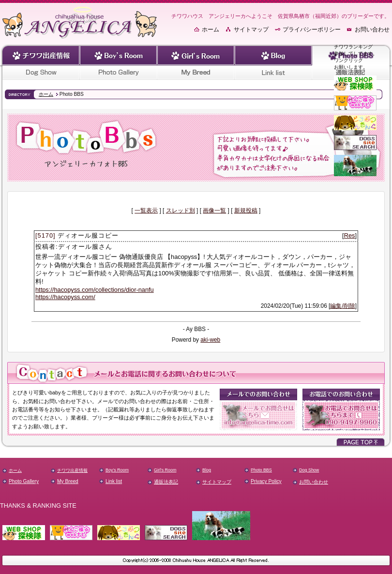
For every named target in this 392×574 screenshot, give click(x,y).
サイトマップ (251, 30)
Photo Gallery (24, 481)
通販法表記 (166, 482)
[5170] (45, 235)
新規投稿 (246, 211)
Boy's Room (117, 470)
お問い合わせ (372, 30)
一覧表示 (146, 211)
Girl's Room (165, 470)
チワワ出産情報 (72, 470)
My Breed (68, 481)
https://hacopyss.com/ (65, 297)
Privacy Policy (266, 481)
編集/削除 (342, 306)
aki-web (210, 340)
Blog (207, 470)
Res (350, 235)
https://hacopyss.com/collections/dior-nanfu (95, 290)
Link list (114, 481)
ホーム (211, 30)
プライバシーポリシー (312, 30)
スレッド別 (181, 211)
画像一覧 (214, 211)
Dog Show (309, 470)
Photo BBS (261, 470)
